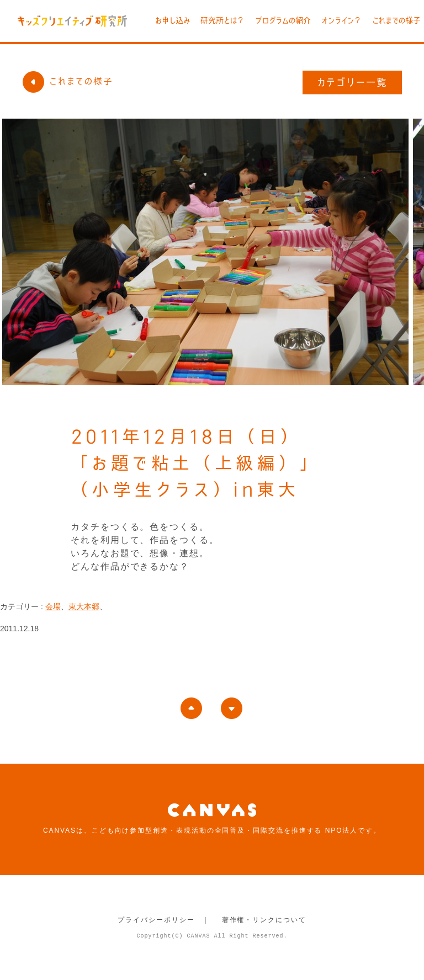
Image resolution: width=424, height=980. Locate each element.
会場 (53, 606)
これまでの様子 (396, 20)
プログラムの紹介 (283, 20)
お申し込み (173, 20)
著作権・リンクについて (264, 920)
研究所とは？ (222, 20)
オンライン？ (341, 20)
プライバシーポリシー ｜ (164, 920)
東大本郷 (84, 606)
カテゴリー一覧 (353, 82)
